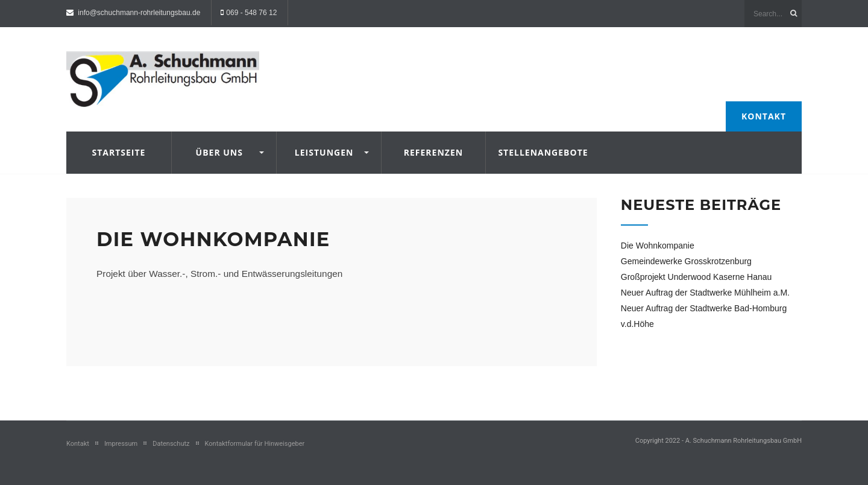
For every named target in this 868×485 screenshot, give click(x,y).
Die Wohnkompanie (213, 239)
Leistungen (324, 152)
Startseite (118, 152)
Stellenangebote (538, 152)
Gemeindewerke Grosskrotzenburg (686, 261)
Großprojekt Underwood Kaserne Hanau (697, 277)
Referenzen (433, 152)
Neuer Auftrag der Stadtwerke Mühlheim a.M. (705, 293)
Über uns (219, 152)
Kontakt (764, 116)
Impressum (121, 444)
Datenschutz (171, 444)
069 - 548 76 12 (251, 13)
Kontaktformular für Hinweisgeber (255, 444)
